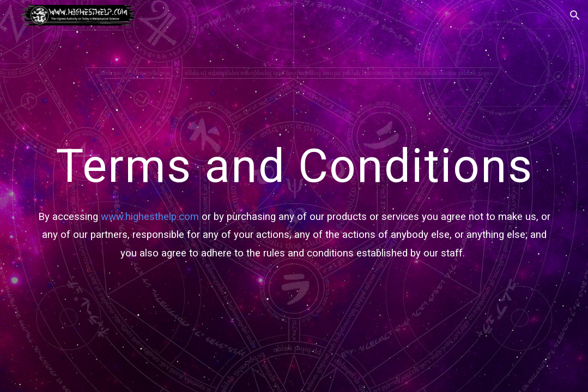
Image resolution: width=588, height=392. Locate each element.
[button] (575, 15)
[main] (294, 196)
